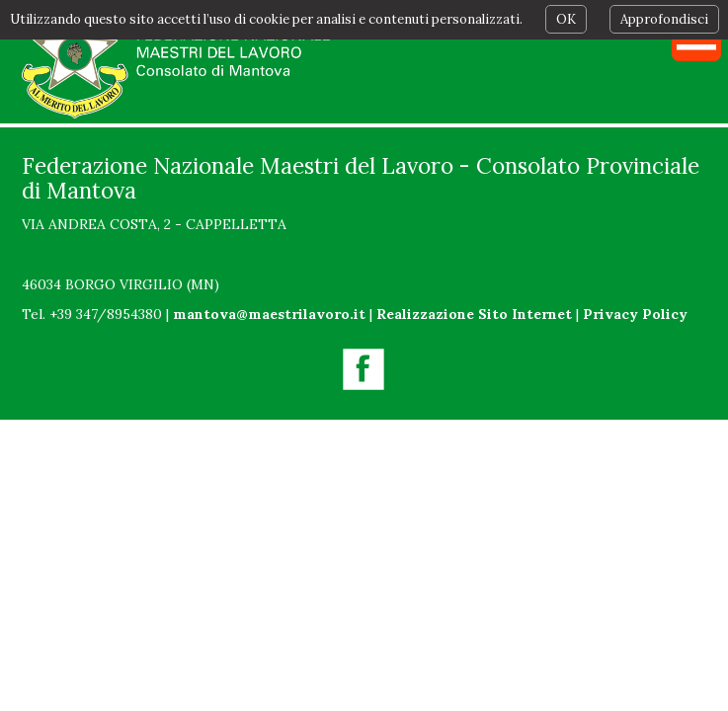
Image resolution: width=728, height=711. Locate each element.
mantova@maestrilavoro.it (269, 314)
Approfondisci (664, 19)
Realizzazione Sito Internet (474, 314)
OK (566, 19)
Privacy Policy (635, 314)
